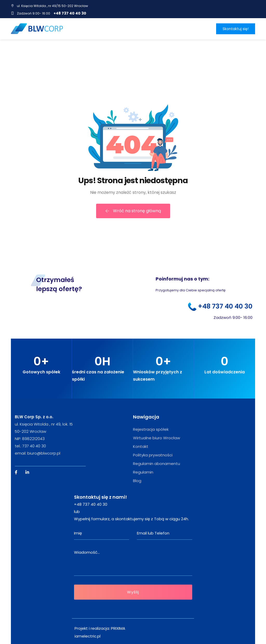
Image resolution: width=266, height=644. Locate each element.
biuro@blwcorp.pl (44, 453)
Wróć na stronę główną (133, 211)
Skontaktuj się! (236, 29)
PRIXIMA (118, 628)
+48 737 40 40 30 (70, 13)
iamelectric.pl (88, 636)
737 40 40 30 (34, 446)
